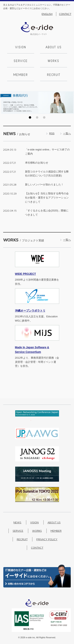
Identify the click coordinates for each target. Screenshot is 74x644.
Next (70, 102)
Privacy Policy (47, 539)
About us (54, 47)
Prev (4, 102)
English (47, 14)
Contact (65, 14)
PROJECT (26, 274)
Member (21, 75)
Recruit (54, 75)
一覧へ (67, 133)
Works (53, 61)
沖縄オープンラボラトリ (30, 311)
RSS (52, 133)
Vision (21, 47)
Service (21, 61)
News (17, 522)
